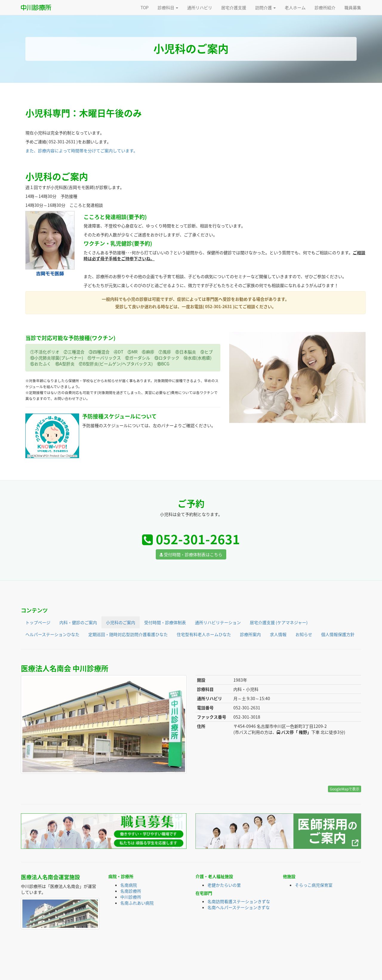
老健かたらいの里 (224, 885)
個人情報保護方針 (338, 634)
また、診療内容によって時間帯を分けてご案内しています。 (81, 151)
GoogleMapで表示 (345, 789)
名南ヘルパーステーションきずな (239, 907)
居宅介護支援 (234, 7)
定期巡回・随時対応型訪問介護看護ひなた (128, 634)
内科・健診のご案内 (78, 622)
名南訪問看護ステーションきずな (239, 901)
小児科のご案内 (121, 622)
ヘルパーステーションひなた (52, 634)
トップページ (38, 622)
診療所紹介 (325, 7)
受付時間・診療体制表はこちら (191, 554)
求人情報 (278, 634)
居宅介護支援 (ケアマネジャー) (279, 622)
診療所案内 (250, 634)
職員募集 (353, 7)
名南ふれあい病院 (137, 903)
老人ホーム (295, 7)
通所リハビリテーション (218, 622)
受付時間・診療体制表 (165, 622)
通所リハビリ (200, 7)
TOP (145, 7)
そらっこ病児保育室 (314, 885)
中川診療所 (131, 897)
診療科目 (168, 7)
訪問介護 (265, 7)
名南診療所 (131, 891)
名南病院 (129, 885)
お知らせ (304, 634)
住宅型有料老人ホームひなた (204, 634)
